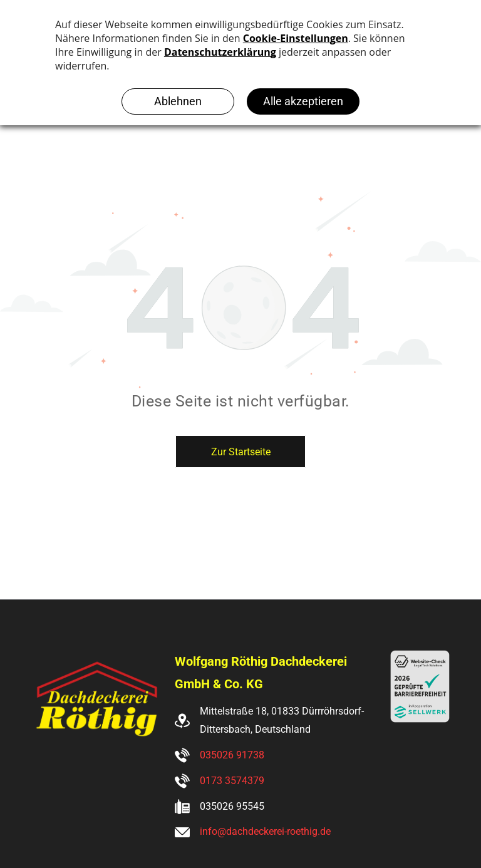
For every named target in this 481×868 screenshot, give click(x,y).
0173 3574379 (232, 781)
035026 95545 (232, 806)
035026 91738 (232, 755)
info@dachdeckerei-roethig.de (265, 831)
